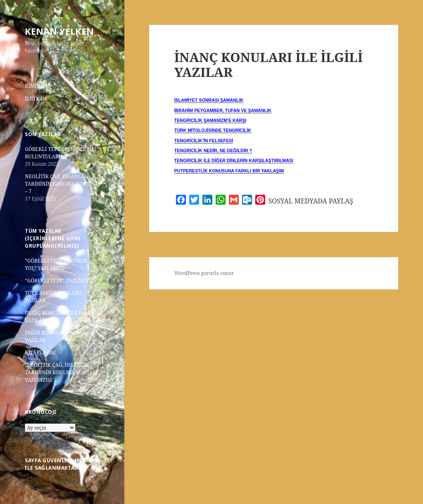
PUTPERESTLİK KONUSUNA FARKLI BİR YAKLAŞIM (229, 171)
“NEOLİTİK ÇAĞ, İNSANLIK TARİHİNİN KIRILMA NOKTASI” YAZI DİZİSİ (62, 372)
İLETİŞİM (36, 99)
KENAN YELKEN (59, 31)
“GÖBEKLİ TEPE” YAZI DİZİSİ (59, 281)
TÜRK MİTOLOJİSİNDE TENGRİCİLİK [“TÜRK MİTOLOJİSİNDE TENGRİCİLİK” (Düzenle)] (213, 130)
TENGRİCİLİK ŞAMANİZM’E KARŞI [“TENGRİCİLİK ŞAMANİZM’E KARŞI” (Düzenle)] (210, 120)
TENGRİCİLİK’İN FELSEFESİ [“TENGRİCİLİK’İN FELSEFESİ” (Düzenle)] (204, 141)
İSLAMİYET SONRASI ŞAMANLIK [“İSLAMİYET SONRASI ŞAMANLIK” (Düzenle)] (209, 100)
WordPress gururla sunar (204, 273)
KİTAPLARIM (40, 352)
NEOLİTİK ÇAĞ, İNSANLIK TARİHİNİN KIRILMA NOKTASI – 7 (61, 184)
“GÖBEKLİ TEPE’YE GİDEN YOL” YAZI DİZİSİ (56, 264)
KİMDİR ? (36, 86)
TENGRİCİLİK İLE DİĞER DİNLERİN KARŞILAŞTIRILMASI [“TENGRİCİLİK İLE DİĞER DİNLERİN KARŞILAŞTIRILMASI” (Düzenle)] (234, 160)
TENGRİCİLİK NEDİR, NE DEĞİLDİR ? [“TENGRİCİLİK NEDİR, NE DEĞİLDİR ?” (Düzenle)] (213, 150)
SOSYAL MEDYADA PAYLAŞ (311, 201)
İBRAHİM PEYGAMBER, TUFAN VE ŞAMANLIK (223, 110)
